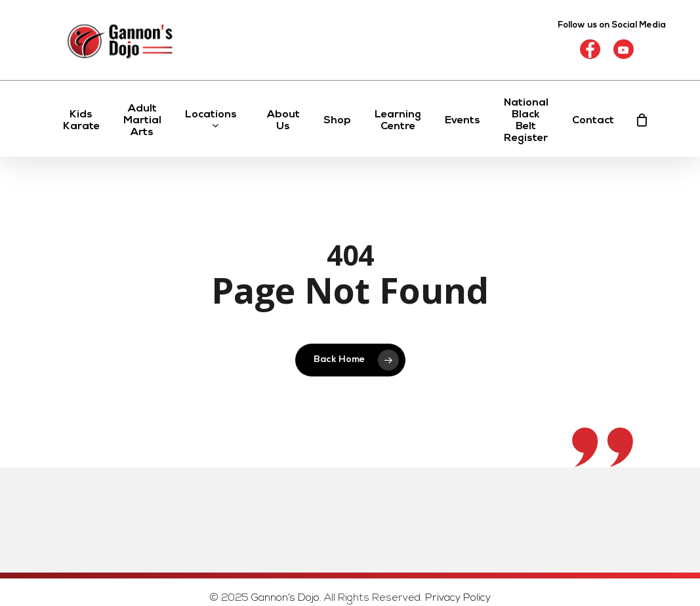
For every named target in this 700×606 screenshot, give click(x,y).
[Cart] (642, 120)
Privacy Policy (458, 598)
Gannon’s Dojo (285, 598)
